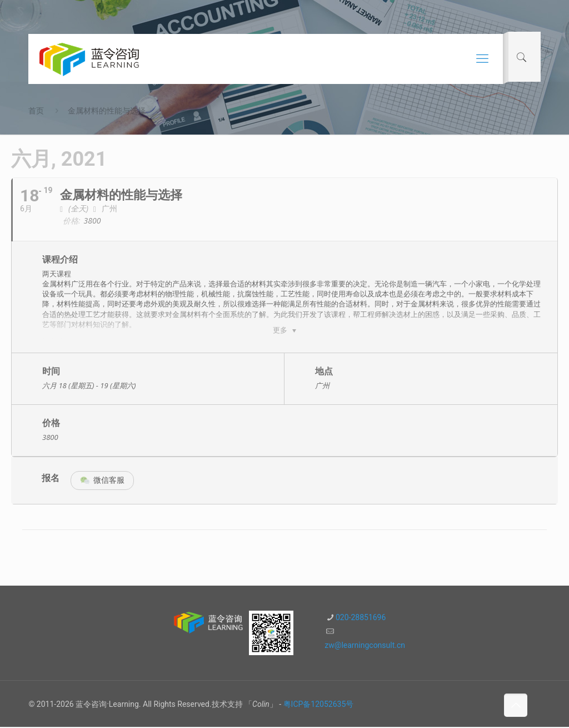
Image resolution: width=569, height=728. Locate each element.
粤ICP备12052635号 (319, 705)
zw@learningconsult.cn (365, 646)
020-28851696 (361, 618)
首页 (36, 111)
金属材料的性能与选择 (107, 111)
